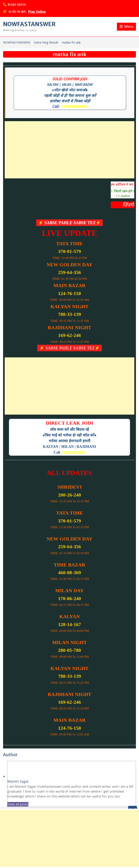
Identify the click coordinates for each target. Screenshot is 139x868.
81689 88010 (17, 5)
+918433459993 (74, 106)
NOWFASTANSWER (29, 24)
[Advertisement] (69, 150)
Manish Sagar (18, 781)
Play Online (37, 12)
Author (130, 196)
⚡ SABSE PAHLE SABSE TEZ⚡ (69, 223)
